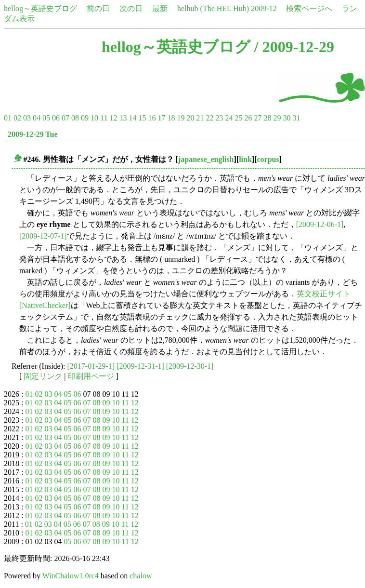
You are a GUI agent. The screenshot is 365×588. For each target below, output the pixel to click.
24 (229, 118)
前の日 (98, 8)
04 (37, 118)
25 (238, 118)
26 (248, 118)
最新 (160, 8)
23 (219, 118)
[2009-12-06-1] (320, 224)
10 (94, 118)
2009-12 (264, 8)
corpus (268, 159)
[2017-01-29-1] (91, 366)
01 (8, 118)
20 (190, 118)
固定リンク (43, 376)
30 (287, 118)
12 (113, 118)
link (245, 159)
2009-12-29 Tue (33, 134)
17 (161, 118)
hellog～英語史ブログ (40, 8)
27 (258, 118)
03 (27, 118)
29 (277, 118)
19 (181, 118)
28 (267, 118)
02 (17, 118)
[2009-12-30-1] (190, 366)
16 (152, 118)
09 (85, 118)
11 (104, 118)
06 (56, 118)
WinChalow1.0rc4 (71, 576)
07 (65, 118)
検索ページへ (309, 8)
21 (200, 118)
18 (171, 118)
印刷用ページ (91, 376)
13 (123, 118)
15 (142, 118)
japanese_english (206, 159)
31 (296, 118)
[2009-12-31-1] (140, 366)
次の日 (131, 8)
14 (132, 118)
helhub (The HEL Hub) (213, 8)
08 (75, 118)
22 (209, 118)
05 (46, 118)
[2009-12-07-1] (43, 236)
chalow (141, 576)
